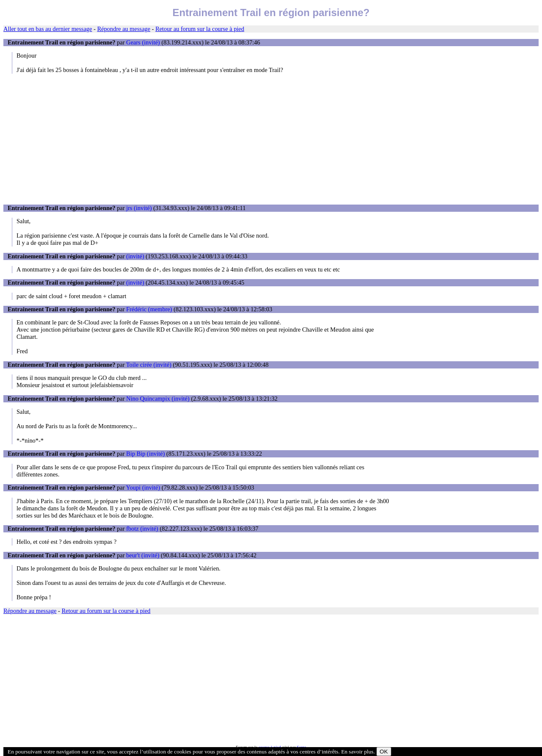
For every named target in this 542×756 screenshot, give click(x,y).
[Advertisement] (271, 139)
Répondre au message (123, 29)
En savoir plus (357, 752)
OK (384, 752)
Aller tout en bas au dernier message (48, 29)
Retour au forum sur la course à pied (200, 29)
